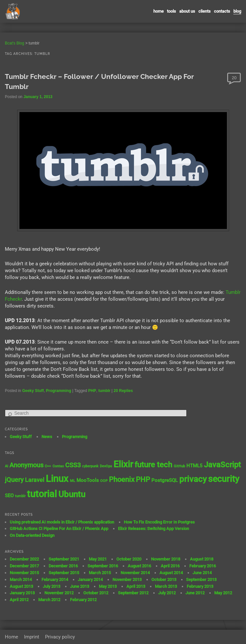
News (47, 437)
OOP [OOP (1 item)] (104, 481)
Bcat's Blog (15, 43)
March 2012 (49, 600)
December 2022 (24, 559)
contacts (222, 11)
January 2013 (22, 593)
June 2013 (80, 586)
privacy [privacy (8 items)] (193, 479)
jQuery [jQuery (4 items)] (14, 480)
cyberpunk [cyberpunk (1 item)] (90, 466)
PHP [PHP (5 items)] (143, 480)
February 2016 (203, 566)
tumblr (104, 391)
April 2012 (19, 600)
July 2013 (52, 586)
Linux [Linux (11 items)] (57, 479)
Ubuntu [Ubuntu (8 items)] (72, 494)
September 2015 (64, 573)
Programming (59, 391)
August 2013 (21, 586)
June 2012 (195, 593)
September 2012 (133, 593)
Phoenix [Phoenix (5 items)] (122, 480)
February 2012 (83, 600)
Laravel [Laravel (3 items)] (35, 480)
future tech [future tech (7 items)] (153, 465)
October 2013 (164, 580)
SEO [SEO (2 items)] (9, 496)
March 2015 (100, 573)
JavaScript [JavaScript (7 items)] (222, 465)
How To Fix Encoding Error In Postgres (159, 522)
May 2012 (223, 593)
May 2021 (98, 559)
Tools (171, 11)
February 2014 (55, 580)
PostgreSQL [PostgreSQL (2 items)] (164, 480)
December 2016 (63, 566)
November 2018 (166, 559)
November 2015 (24, 573)
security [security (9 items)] (224, 479)
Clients (205, 11)
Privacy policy (60, 637)
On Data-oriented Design (32, 535)
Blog (237, 11)
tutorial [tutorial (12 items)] (42, 494)
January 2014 (90, 580)
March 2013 (166, 586)
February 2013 (200, 586)
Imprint (32, 637)
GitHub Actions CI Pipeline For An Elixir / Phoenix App (59, 529)
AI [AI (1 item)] (6, 466)
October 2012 (96, 593)
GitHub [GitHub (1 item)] (179, 466)
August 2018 (202, 559)
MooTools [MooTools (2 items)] (88, 480)
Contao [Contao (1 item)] (58, 466)
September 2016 (103, 566)
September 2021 (64, 559)
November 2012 (59, 593)
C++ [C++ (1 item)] (48, 466)
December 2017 (24, 566)
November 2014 (135, 573)
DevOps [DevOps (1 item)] (106, 466)
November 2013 (127, 580)
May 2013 (108, 586)
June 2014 (202, 573)
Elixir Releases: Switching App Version (153, 529)
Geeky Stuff (33, 391)
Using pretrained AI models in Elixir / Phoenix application (62, 522)
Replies (123, 391)
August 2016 (139, 566)
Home (158, 11)
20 (234, 78)
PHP (92, 391)
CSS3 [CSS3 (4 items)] (73, 465)
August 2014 (171, 573)
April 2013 (136, 586)
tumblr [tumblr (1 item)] (20, 496)
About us (187, 11)
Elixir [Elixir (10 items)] (123, 464)
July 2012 (167, 593)
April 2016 (170, 566)
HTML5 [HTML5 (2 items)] (194, 466)
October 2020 (129, 559)
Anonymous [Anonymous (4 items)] (26, 465)
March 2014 (21, 580)
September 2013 (201, 580)
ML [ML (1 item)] (73, 481)
